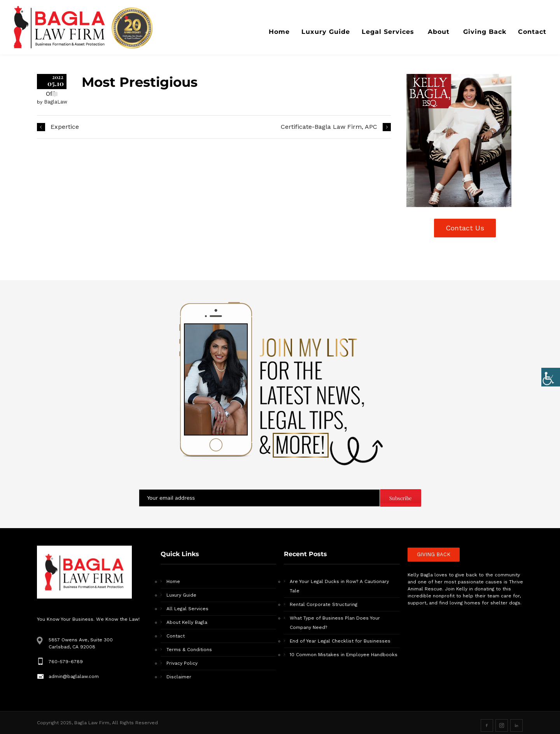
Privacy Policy (182, 663)
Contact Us (465, 228)
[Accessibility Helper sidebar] (551, 376)
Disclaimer (179, 677)
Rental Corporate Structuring (324, 604)
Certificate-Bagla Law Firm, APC (329, 127)
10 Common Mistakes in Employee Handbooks (344, 655)
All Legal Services (187, 609)
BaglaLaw (56, 102)
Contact (176, 636)
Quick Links (180, 554)
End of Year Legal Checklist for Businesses (340, 641)
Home (173, 581)
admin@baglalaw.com (74, 676)
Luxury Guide (181, 595)
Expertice (65, 127)
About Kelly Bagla (187, 622)
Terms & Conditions (189, 650)
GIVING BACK (434, 554)
